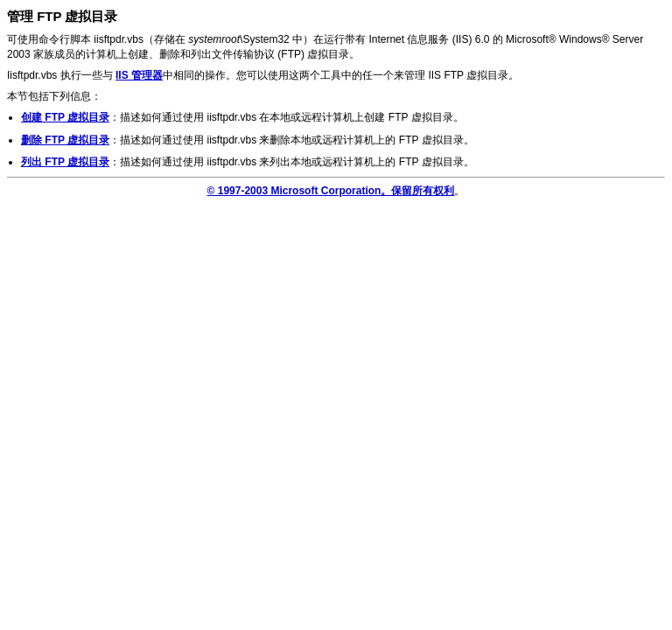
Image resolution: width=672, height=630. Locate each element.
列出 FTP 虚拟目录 (65, 162)
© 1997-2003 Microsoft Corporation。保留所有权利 (331, 191)
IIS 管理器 (139, 75)
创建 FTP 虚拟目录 (65, 117)
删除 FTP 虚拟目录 (65, 140)
